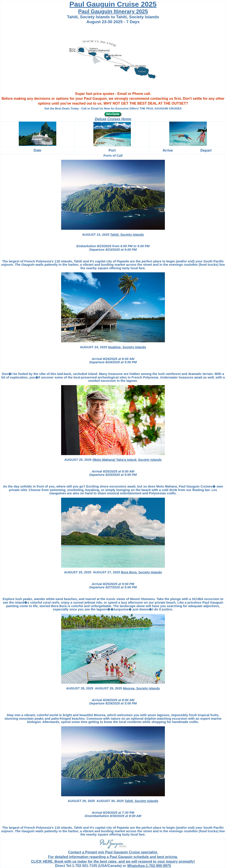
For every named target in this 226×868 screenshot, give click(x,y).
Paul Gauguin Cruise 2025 (113, 4)
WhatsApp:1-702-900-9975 (149, 866)
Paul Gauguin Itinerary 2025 (113, 11)
